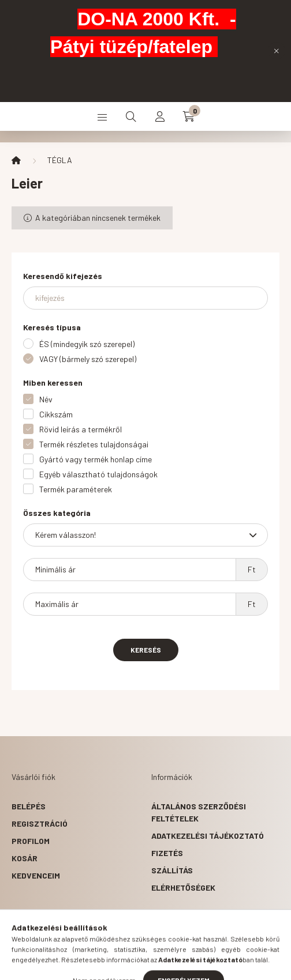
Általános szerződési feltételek (199, 812)
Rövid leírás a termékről (81, 429)
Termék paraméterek (76, 489)
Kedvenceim (36, 875)
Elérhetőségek (183, 887)
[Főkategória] (16, 160)
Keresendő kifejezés (63, 276)
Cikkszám (56, 414)
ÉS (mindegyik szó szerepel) (87, 344)
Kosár (25, 858)
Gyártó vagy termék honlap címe (96, 459)
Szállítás (172, 870)
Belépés (29, 806)
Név (46, 399)
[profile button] (160, 116)
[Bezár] (277, 51)
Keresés (146, 650)
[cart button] (189, 116)
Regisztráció (40, 823)
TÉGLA (60, 160)
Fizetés (167, 853)
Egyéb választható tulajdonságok (98, 474)
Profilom (31, 841)
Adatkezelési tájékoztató (208, 836)
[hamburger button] (102, 116)
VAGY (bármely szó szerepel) (88, 359)
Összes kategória (57, 513)
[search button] (131, 116)
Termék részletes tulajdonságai (94, 444)
